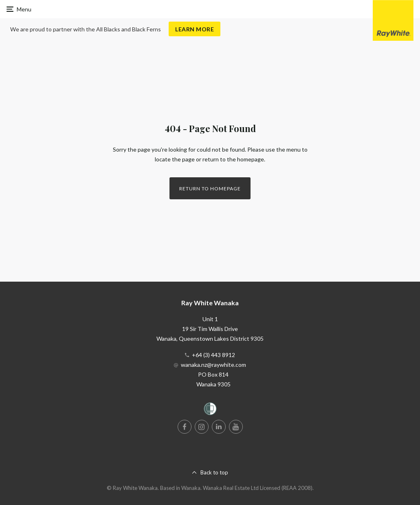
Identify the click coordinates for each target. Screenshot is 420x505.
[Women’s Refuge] (210, 410)
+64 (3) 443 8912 (213, 355)
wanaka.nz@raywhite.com (213, 365)
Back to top (214, 472)
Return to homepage (210, 189)
